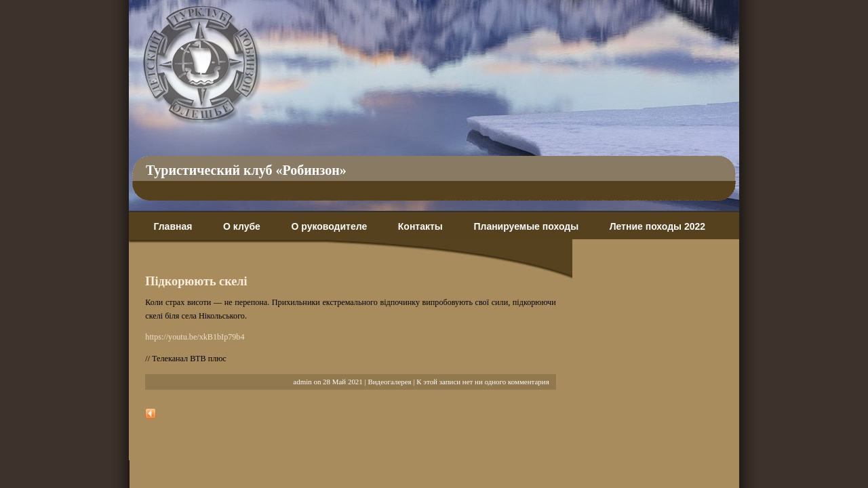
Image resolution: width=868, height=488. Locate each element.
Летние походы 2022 (657, 226)
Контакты (420, 226)
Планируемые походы (526, 226)
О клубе (242, 226)
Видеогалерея (389, 382)
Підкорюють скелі (196, 281)
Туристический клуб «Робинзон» (246, 170)
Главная (173, 226)
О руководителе (329, 226)
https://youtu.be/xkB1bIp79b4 (195, 337)
